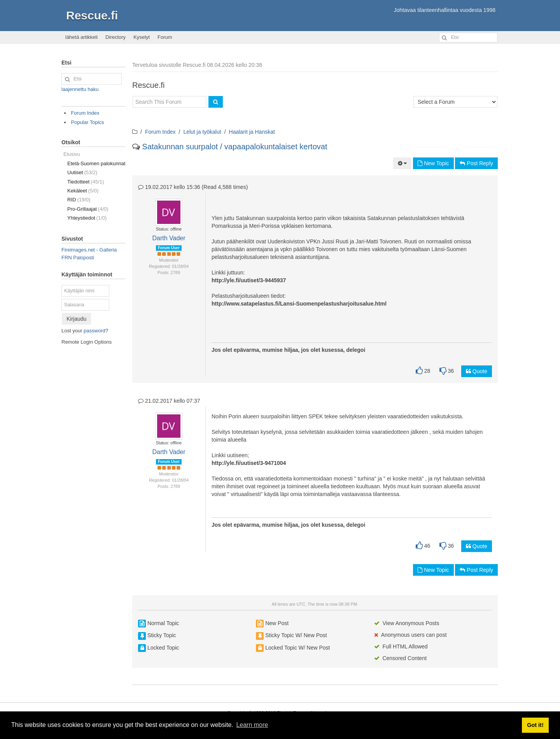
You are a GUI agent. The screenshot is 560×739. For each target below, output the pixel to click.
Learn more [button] (252, 725)
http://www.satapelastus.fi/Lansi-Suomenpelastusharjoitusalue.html (299, 304)
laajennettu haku (80, 89)
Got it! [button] (535, 725)
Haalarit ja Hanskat (252, 132)
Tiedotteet (86, 182)
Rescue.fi (92, 15)
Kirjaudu (76, 319)
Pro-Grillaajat (88, 209)
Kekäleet (83, 191)
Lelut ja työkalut (202, 132)
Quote (477, 371)
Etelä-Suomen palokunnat (96, 163)
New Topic (433, 163)
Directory (115, 37)
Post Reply (476, 163)
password (94, 331)
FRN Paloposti (78, 258)
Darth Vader (169, 238)
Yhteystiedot (87, 218)
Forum (165, 37)
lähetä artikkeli (81, 37)
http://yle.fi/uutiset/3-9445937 (249, 280)
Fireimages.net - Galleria (89, 250)
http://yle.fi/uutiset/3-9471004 (249, 463)
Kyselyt (142, 37)
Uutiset (82, 172)
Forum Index (160, 132)
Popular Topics (88, 122)
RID (79, 200)
